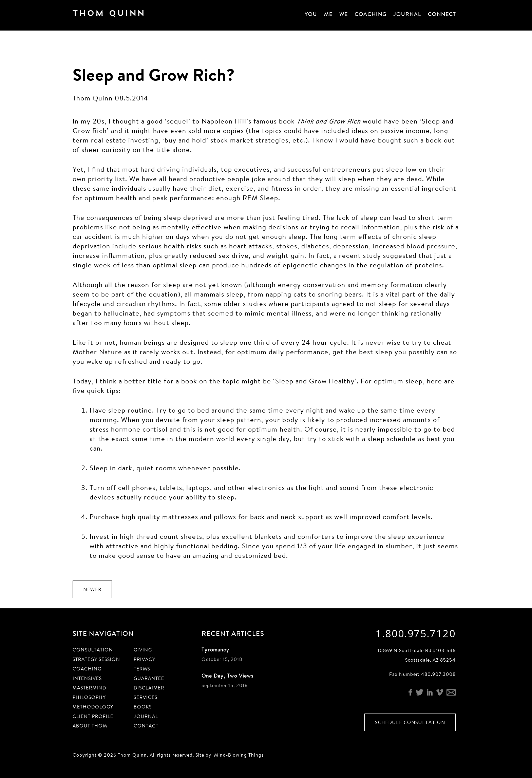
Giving (143, 650)
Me (328, 14)
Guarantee (149, 678)
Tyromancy (215, 650)
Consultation (93, 650)
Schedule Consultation (410, 722)
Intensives (87, 678)
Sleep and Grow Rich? (154, 74)
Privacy (145, 659)
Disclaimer (149, 688)
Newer (92, 589)
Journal (407, 14)
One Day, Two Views (227, 676)
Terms (142, 669)
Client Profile (93, 716)
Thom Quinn (118, 15)
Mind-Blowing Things (239, 755)
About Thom (90, 726)
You (311, 14)
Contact (146, 726)
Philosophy (89, 697)
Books (143, 707)
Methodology (93, 707)
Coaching (371, 14)
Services (146, 697)
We (344, 14)
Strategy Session (96, 659)
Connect (442, 14)
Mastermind (89, 688)
